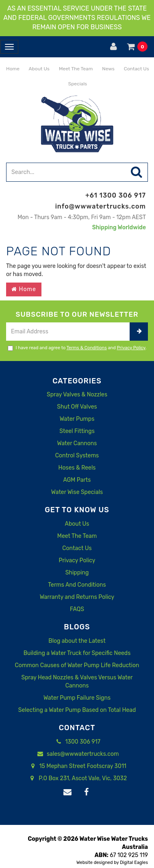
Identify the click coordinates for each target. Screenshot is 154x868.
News (107, 69)
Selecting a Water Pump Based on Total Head (77, 710)
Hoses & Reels (77, 468)
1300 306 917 (77, 742)
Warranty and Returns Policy (77, 597)
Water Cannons (77, 443)
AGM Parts (77, 480)
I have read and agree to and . (77, 348)
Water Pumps (77, 419)
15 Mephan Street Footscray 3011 (77, 766)
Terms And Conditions (77, 585)
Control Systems (77, 456)
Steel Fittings (77, 431)
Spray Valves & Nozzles (77, 395)
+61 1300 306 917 (116, 195)
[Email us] (67, 792)
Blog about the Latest (77, 641)
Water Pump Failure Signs (77, 698)
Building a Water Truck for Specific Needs (77, 653)
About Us (39, 69)
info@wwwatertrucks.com (101, 206)
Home (12, 69)
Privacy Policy (131, 348)
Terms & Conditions (87, 348)
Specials (77, 84)
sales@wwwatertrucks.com (77, 754)
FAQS (77, 609)
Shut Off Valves (77, 407)
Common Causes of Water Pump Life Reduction (77, 665)
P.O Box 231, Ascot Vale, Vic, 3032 (77, 779)
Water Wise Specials (77, 492)
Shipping (77, 573)
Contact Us (136, 69)
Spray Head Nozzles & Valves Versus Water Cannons (77, 682)
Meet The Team (75, 69)
